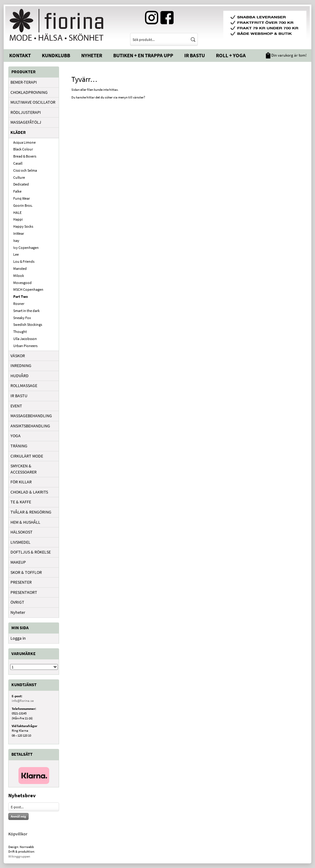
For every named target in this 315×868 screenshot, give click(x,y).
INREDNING (21, 366)
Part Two (21, 296)
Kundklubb (56, 55)
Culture (19, 177)
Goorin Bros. (23, 205)
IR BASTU (19, 396)
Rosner (19, 304)
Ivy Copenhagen (26, 248)
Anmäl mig (18, 816)
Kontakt (20, 55)
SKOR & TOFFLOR (26, 572)
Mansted (20, 268)
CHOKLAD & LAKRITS (29, 492)
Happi (18, 219)
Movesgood (22, 283)
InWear (19, 233)
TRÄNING (19, 446)
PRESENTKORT (24, 592)
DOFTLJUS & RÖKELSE (31, 552)
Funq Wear (22, 198)
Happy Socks (23, 226)
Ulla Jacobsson (25, 339)
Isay (16, 240)
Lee (16, 254)
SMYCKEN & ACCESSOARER (24, 469)
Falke (17, 191)
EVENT (16, 406)
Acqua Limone (24, 142)
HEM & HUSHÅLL (25, 522)
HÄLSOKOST (22, 532)
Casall (18, 163)
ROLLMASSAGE (24, 386)
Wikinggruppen (19, 856)
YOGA (16, 436)
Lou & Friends (24, 261)
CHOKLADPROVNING (29, 92)
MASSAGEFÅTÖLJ (26, 122)
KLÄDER (18, 132)
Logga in (18, 638)
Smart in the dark (26, 311)
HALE (17, 212)
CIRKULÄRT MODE (27, 456)
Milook (19, 276)
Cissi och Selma (25, 170)
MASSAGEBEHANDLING (31, 416)
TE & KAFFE (21, 502)
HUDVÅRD (20, 376)
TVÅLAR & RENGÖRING (31, 512)
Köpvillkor (18, 834)
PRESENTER (21, 582)
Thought (20, 332)
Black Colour (23, 149)
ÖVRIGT (17, 602)
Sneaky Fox (22, 318)
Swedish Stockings (28, 324)
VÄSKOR (18, 356)
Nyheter (92, 55)
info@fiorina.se (23, 701)
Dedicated (21, 184)
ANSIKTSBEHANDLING (30, 426)
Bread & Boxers (25, 156)
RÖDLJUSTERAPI (26, 112)
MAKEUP (18, 562)
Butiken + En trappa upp (143, 55)
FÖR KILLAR (21, 482)
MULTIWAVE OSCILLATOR (33, 102)
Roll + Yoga (231, 55)
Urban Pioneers (25, 346)
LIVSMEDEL (20, 542)
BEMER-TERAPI (24, 82)
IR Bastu (195, 55)
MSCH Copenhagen (28, 289)
